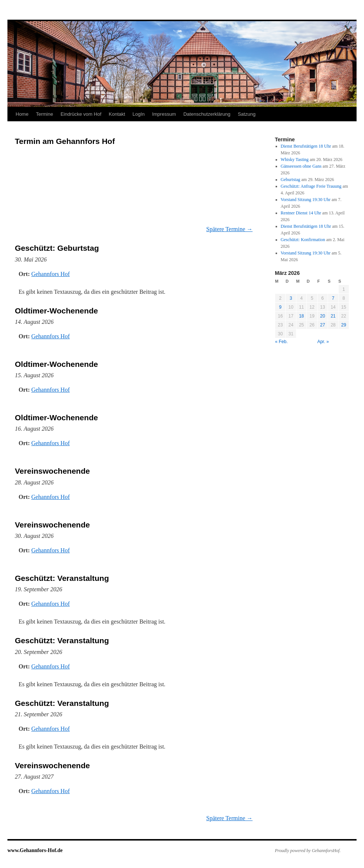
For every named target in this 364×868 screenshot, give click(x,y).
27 (323, 325)
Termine (45, 114)
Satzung (247, 114)
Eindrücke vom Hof (81, 114)
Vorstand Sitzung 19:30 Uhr (306, 200)
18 (301, 316)
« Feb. (282, 342)
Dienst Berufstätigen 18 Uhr (306, 146)
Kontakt (117, 114)
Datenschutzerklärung (207, 114)
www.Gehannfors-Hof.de (35, 850)
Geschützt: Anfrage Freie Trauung (311, 186)
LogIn (139, 114)
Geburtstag (291, 180)
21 (333, 316)
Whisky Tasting (295, 160)
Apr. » (323, 342)
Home (22, 114)
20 (323, 316)
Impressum (164, 114)
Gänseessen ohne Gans (301, 166)
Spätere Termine (229, 229)
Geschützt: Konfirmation (303, 240)
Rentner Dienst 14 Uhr (301, 213)
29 (344, 325)
